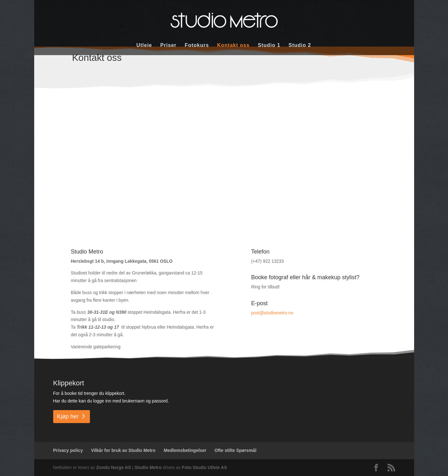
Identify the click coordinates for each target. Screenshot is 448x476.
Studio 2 (300, 45)
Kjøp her (68, 416)
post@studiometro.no (272, 313)
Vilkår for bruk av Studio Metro (123, 450)
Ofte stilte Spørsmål (236, 450)
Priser (168, 45)
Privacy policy (68, 450)
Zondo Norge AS (114, 467)
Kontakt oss (233, 45)
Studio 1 (269, 45)
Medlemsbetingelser (185, 450)
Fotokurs (197, 45)
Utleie (144, 45)
